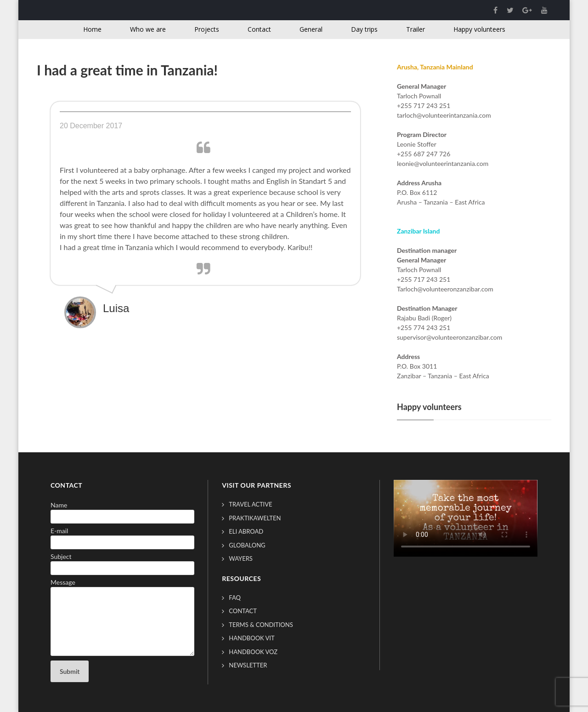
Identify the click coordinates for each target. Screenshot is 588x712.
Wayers (241, 558)
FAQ (235, 598)
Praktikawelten (255, 518)
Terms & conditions (261, 625)
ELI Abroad (246, 531)
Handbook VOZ (253, 652)
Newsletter (248, 665)
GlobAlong (247, 545)
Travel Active (250, 504)
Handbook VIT (252, 638)
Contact (243, 611)
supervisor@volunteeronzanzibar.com (449, 337)
